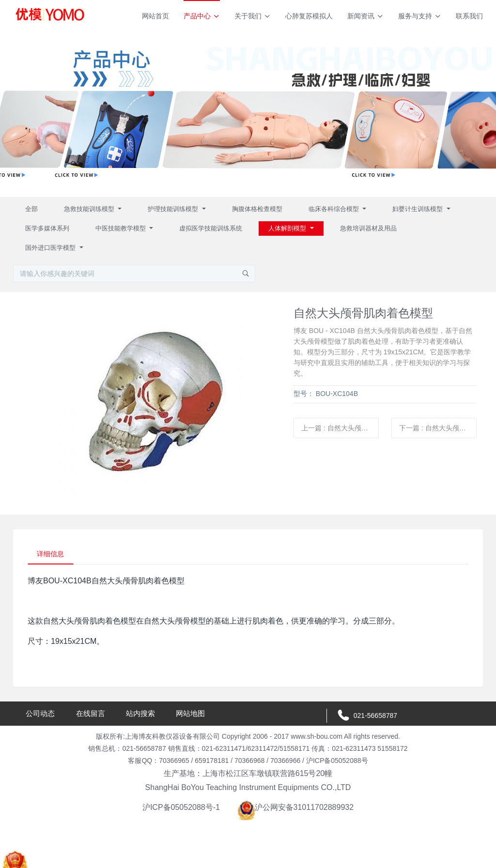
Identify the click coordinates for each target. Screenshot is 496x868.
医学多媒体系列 (47, 228)
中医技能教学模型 (122, 228)
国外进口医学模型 (51, 248)
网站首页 (155, 16)
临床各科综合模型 (335, 209)
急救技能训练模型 (90, 209)
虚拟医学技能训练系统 (211, 228)
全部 (31, 209)
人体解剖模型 (288, 228)
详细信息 (51, 554)
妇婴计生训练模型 (418, 209)
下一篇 (438, 428)
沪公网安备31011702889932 (296, 808)
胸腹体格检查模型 (257, 209)
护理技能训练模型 (174, 209)
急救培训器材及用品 (368, 228)
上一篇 (340, 428)
